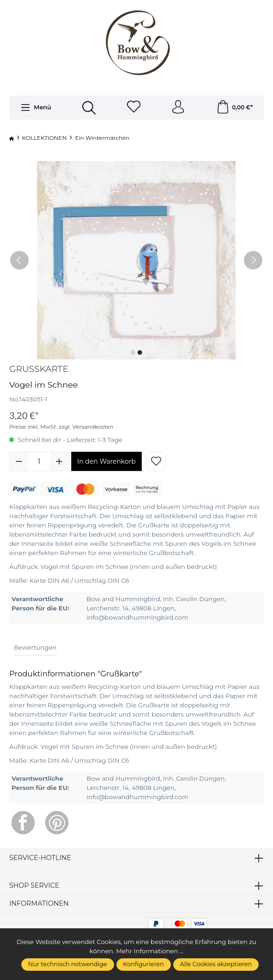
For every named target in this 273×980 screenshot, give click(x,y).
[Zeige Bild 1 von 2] (133, 353)
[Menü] (35, 108)
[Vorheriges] (19, 261)
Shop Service (35, 886)
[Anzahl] (39, 462)
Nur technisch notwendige (68, 964)
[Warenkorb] (235, 108)
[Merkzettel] (133, 108)
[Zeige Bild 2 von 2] (140, 353)
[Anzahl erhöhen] (59, 462)
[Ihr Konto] (178, 108)
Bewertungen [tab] (35, 647)
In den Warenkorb (106, 462)
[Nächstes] (253, 261)
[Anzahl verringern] (19, 462)
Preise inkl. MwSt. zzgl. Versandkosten (61, 427)
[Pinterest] (57, 823)
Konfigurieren (144, 964)
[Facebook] (23, 823)
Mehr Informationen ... (150, 951)
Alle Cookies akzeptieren (216, 964)
